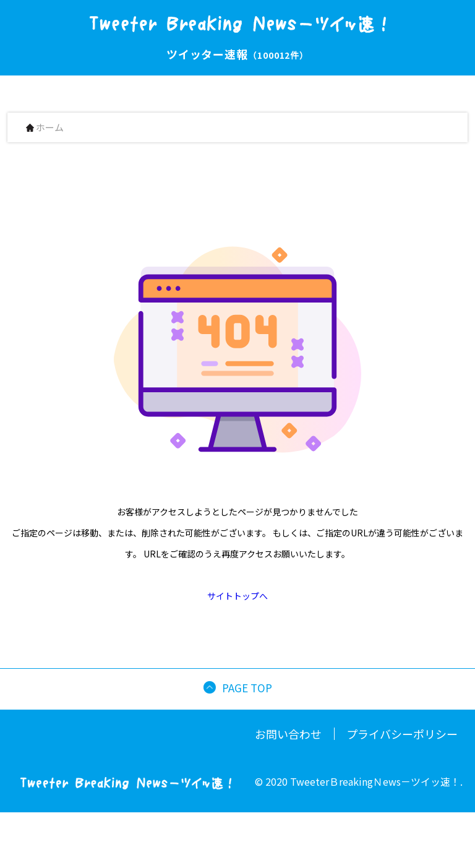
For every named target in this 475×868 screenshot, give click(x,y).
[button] (470, 858)
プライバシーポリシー (402, 734)
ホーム (45, 128)
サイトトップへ (237, 596)
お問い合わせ (288, 734)
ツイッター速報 (237, 54)
